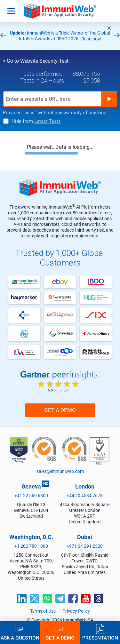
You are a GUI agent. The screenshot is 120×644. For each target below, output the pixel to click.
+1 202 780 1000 (31, 546)
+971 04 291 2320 (85, 546)
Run (109, 99)
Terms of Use (43, 611)
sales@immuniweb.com (60, 471)
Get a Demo (60, 410)
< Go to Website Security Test (36, 61)
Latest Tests (48, 121)
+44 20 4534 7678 (85, 496)
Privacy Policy (76, 611)
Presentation (100, 638)
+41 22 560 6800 (31, 496)
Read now (91, 39)
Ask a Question (20, 638)
